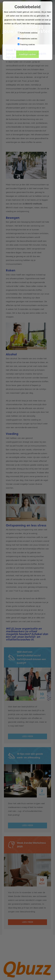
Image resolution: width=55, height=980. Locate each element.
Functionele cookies (28, 33)
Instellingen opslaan (28, 54)
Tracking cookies (26, 44)
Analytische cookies (27, 39)
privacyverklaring (43, 24)
